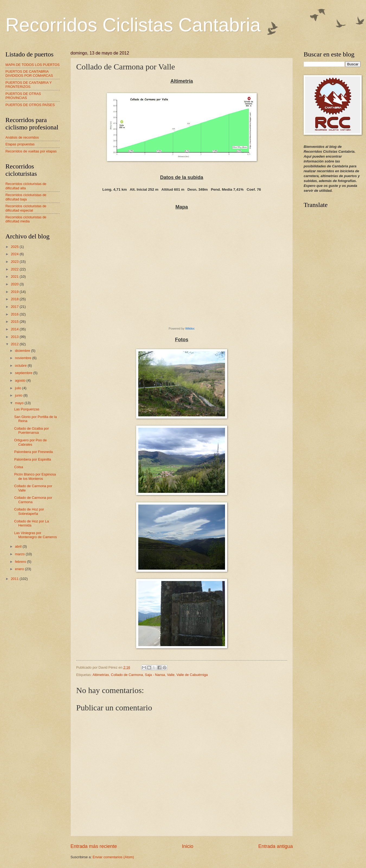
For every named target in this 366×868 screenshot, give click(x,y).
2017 (15, 307)
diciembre (23, 351)
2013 (15, 337)
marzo (20, 554)
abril (19, 546)
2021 (15, 277)
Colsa (19, 467)
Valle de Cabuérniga (192, 675)
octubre (21, 366)
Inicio (188, 846)
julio (18, 388)
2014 (15, 329)
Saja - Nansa (155, 675)
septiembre (24, 373)
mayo (20, 403)
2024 (15, 254)
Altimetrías (101, 675)
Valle (171, 675)
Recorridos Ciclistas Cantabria (133, 25)
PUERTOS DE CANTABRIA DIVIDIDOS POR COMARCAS (29, 74)
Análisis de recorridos (22, 137)
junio (19, 395)
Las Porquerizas (27, 409)
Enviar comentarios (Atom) (113, 857)
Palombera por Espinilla (33, 459)
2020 (15, 284)
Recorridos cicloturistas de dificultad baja (26, 197)
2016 (15, 314)
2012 (15, 344)
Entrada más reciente (94, 846)
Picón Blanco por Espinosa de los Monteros (35, 476)
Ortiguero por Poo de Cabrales (30, 442)
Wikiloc (190, 328)
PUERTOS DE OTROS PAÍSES (30, 105)
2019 (15, 292)
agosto (21, 380)
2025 (15, 247)
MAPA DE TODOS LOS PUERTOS (33, 65)
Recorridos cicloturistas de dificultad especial (26, 208)
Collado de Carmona (127, 675)
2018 (15, 299)
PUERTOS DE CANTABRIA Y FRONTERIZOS (29, 85)
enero (20, 569)
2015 (15, 322)
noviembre (24, 358)
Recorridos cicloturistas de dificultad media (26, 219)
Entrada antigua (276, 846)
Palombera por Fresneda (33, 452)
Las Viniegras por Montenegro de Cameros (35, 535)
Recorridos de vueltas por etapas (31, 151)
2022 (15, 269)
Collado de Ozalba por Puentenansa (31, 430)
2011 (15, 579)
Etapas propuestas (20, 144)
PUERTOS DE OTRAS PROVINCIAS (23, 96)
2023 (15, 262)
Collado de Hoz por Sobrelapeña (29, 511)
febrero (21, 562)
